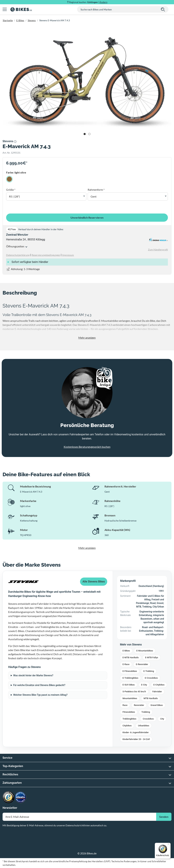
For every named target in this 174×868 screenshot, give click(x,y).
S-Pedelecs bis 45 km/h (134, 692)
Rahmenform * (96, 190)
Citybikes (127, 726)
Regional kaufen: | (88, 2)
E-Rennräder (142, 664)
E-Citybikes (159, 685)
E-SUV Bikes (129, 685)
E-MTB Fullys (152, 657)
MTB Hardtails (151, 698)
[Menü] (169, 845)
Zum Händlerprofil (158, 250)
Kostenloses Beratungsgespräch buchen (87, 447)
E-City (144, 685)
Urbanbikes (144, 726)
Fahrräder (157, 692)
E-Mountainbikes (145, 651)
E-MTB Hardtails (131, 657)
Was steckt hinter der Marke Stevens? (33, 675)
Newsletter (10, 808)
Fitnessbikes (129, 712)
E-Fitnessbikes (130, 671)
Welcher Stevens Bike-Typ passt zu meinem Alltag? (40, 695)
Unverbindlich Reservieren (87, 218)
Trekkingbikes (129, 719)
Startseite (8, 20)
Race (125, 705)
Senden (164, 817)
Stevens (32, 20)
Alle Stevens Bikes (94, 582)
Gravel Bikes (157, 705)
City (162, 719)
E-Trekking (149, 671)
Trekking (146, 712)
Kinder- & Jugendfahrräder (136, 732)
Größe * (11, 190)
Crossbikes (148, 719)
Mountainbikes (130, 698)
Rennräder (139, 705)
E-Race (126, 664)
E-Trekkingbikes (130, 678)
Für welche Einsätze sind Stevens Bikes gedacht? (39, 685)
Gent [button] (94, 196)
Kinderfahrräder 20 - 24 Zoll (136, 739)
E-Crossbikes (151, 678)
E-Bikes (20, 20)
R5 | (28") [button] (14, 196)
